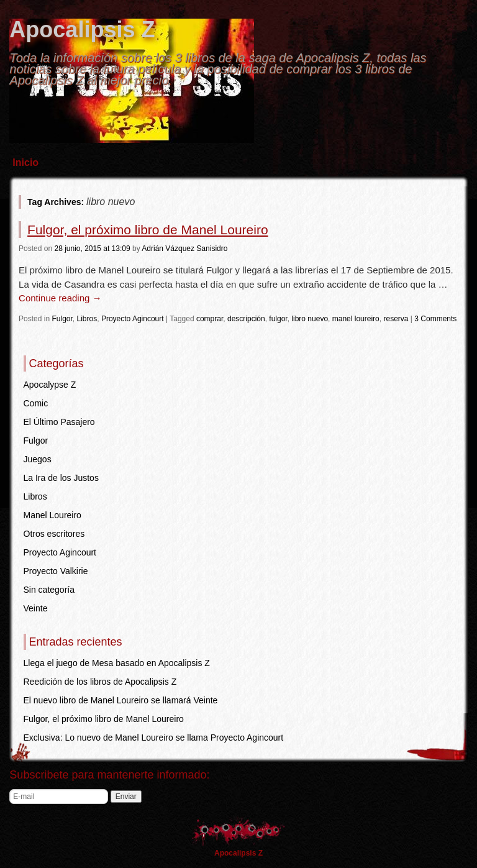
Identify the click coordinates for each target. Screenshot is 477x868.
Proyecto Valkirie (56, 571)
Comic (36, 403)
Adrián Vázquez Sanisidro (184, 249)
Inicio (25, 162)
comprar (210, 319)
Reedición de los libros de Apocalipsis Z (100, 682)
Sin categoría (49, 590)
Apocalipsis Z (82, 30)
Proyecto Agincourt (133, 319)
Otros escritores (54, 534)
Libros (87, 319)
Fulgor (62, 319)
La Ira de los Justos (61, 478)
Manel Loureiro (52, 515)
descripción (246, 319)
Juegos (38, 459)
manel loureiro (356, 319)
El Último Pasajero (59, 422)
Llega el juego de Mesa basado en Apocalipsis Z (117, 663)
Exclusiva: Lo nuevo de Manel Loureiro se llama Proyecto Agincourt (154, 738)
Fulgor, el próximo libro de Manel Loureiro (148, 230)
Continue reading (60, 298)
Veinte (36, 608)
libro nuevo (310, 319)
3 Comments (435, 319)
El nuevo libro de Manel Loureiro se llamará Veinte (121, 700)
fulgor (278, 319)
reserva (396, 319)
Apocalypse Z (50, 385)
